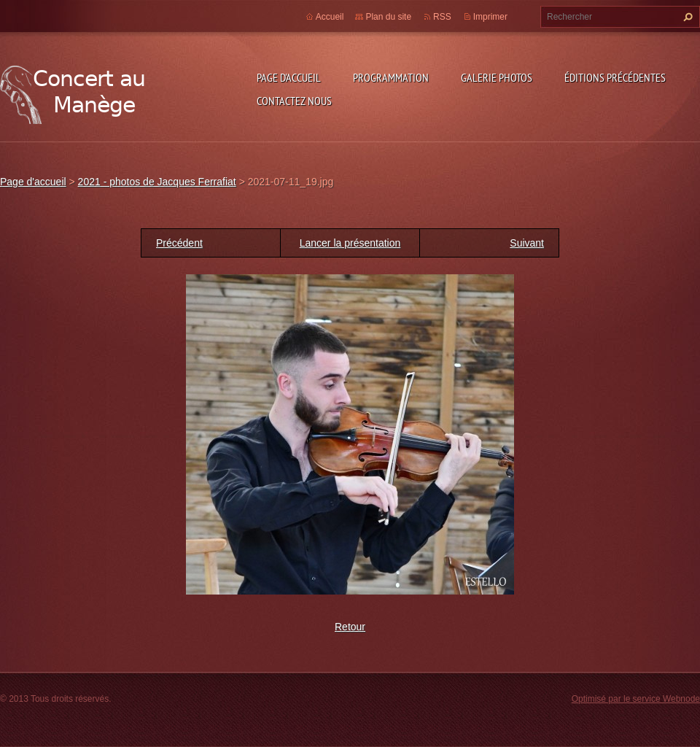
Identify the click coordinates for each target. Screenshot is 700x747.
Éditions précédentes (615, 77)
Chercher (686, 17)
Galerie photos (497, 77)
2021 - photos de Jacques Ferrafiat (157, 182)
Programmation (391, 77)
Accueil (330, 17)
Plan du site (388, 17)
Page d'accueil (289, 77)
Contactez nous (294, 101)
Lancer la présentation (350, 243)
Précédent (179, 243)
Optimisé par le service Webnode (636, 699)
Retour (350, 627)
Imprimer (490, 17)
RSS (442, 17)
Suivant (527, 243)
